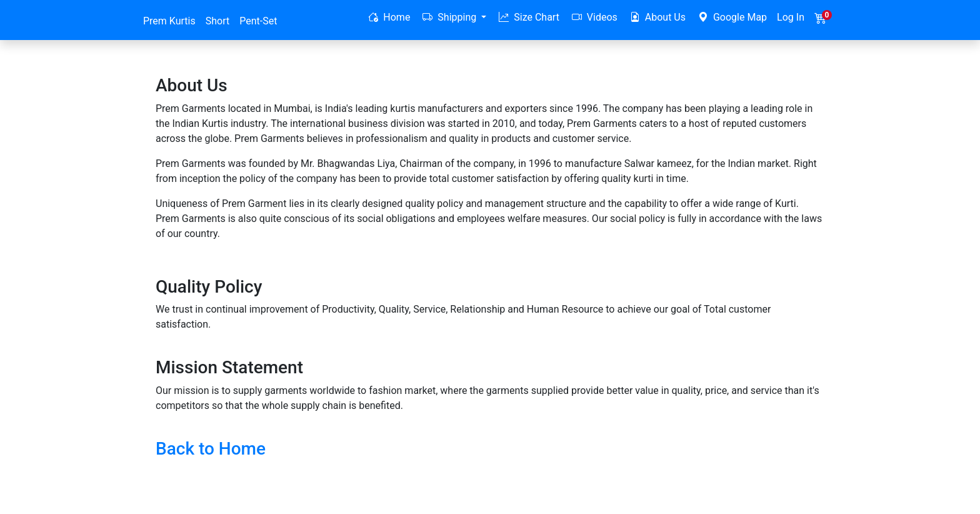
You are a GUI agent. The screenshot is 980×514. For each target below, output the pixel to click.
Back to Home (211, 449)
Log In (791, 17)
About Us (658, 17)
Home (389, 17)
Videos (595, 17)
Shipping (451, 17)
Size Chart (529, 17)
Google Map (732, 17)
